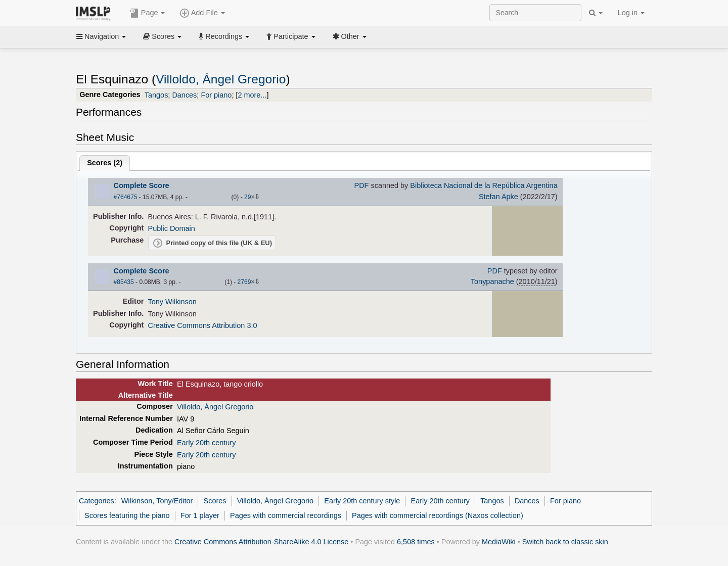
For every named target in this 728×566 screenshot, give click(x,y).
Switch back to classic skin (565, 542)
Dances (184, 95)
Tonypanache (492, 281)
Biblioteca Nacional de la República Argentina (484, 185)
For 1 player (200, 515)
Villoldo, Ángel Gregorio (221, 79)
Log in (631, 13)
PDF (362, 185)
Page (148, 13)
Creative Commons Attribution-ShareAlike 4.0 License (261, 542)
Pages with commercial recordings (286, 515)
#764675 (126, 197)
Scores (162, 36)
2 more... (252, 95)
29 (247, 197)
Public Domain (172, 228)
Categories (97, 501)
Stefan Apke (498, 197)
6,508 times (416, 542)
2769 (244, 282)
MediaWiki (499, 542)
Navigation (101, 36)
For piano (216, 95)
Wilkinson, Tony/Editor (157, 501)
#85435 (124, 282)
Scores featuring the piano (127, 515)
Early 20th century (206, 443)
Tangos (156, 95)
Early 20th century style (362, 501)
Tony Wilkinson (172, 302)
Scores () (105, 163)
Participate (291, 36)
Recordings (224, 36)
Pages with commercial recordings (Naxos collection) (438, 515)
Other (350, 36)
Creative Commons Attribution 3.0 (203, 325)
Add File (202, 13)
